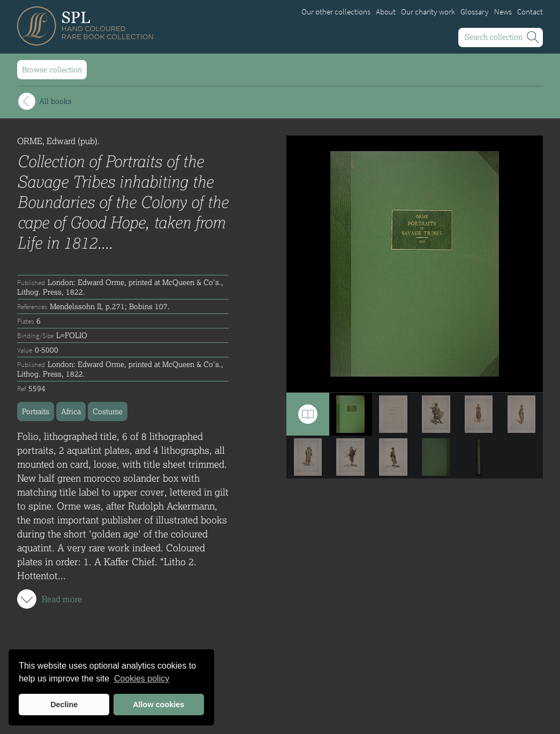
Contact (530, 12)
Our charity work (428, 12)
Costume (108, 411)
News (503, 12)
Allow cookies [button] (158, 705)
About (386, 12)
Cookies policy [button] (142, 679)
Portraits (36, 411)
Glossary (475, 12)
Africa (71, 411)
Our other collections (336, 12)
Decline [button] (64, 705)
